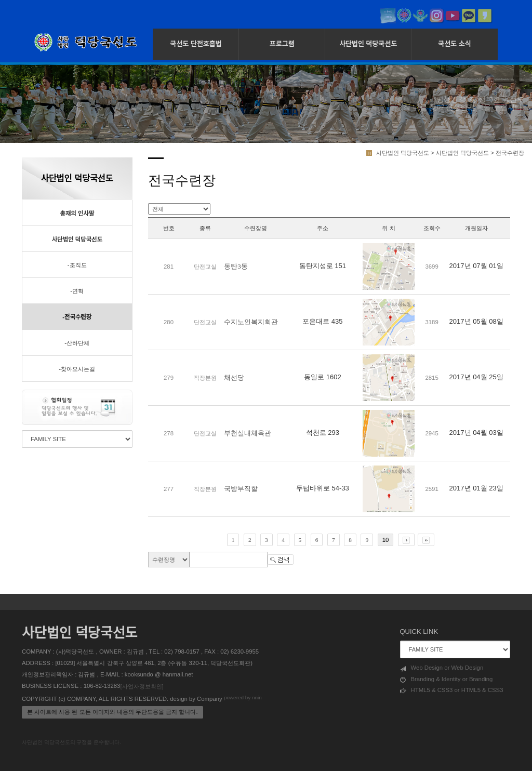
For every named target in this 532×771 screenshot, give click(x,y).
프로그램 (282, 44)
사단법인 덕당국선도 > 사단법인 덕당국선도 (433, 153)
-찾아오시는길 (77, 369)
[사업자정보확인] (142, 686)
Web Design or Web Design (442, 668)
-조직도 (77, 265)
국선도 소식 (454, 44)
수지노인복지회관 (251, 322)
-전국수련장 (77, 317)
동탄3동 (236, 266)
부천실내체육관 (248, 433)
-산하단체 (77, 343)
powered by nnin (243, 697)
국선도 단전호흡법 (196, 44)
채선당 (234, 377)
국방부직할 (241, 489)
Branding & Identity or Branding (447, 680)
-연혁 (77, 291)
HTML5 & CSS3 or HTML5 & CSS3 (452, 690)
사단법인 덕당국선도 (368, 44)
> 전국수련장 (507, 153)
